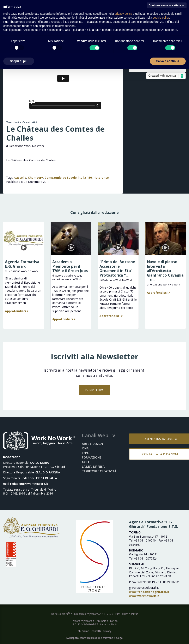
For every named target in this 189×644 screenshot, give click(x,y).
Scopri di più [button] (19, 61)
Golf (86, 462)
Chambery (35, 178)
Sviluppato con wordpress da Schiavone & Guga (94, 638)
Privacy (107, 631)
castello (20, 178)
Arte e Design (92, 444)
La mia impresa (93, 466)
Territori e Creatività (22, 122)
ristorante (101, 178)
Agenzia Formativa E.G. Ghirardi (22, 264)
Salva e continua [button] (168, 61)
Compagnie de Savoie (61, 178)
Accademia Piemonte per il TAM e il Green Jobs (70, 266)
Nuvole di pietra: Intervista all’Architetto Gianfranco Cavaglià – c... (165, 271)
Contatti (96, 631)
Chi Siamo (84, 631)
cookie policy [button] (161, 18)
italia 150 (85, 178)
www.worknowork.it (144, 596)
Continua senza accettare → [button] (167, 5)
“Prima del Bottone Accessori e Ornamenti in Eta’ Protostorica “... (117, 268)
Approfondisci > (17, 311)
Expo (86, 453)
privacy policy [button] (123, 14)
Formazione (92, 457)
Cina (85, 448)
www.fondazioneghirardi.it (149, 592)
